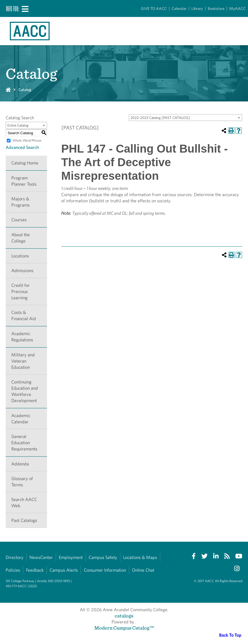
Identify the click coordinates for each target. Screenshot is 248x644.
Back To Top (230, 635)
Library (197, 8)
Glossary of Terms (22, 482)
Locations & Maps (140, 557)
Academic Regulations (22, 337)
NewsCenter (41, 557)
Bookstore (216, 8)
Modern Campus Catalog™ (124, 628)
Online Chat (143, 570)
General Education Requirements (24, 443)
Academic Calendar (21, 419)
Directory (15, 557)
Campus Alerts (64, 570)
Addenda (20, 464)
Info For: (12, 8)
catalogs (124, 616)
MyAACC (238, 8)
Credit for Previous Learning (21, 291)
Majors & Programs (21, 202)
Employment (71, 557)
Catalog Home (25, 163)
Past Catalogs (24, 520)
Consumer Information (105, 570)
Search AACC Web (24, 503)
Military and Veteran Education (23, 361)
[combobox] (185, 118)
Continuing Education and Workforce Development (25, 391)
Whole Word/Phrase (27, 140)
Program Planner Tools (24, 181)
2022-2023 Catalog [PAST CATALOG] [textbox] (160, 118)
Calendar (179, 8)
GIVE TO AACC (154, 8)
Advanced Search (22, 147)
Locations (20, 256)
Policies (13, 570)
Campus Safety (103, 557)
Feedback (35, 570)
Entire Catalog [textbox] (18, 125)
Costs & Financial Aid (24, 316)
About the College (21, 238)
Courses (19, 220)
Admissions (22, 271)
